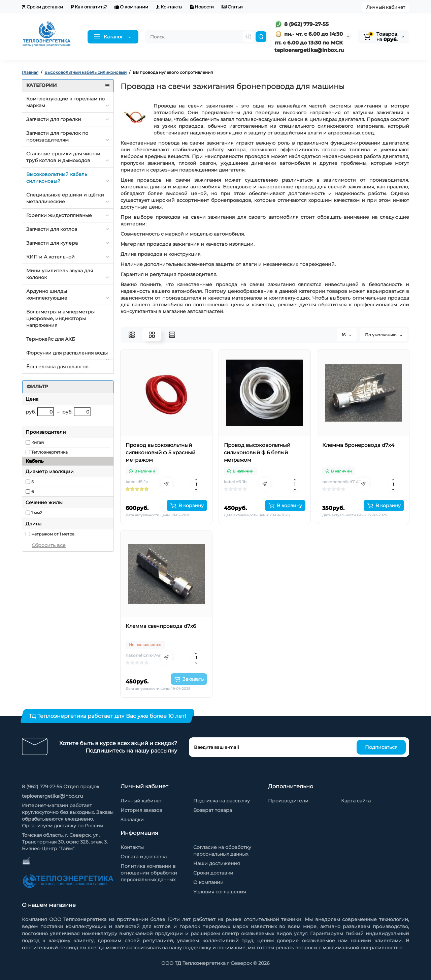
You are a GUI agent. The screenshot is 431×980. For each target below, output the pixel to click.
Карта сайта (356, 801)
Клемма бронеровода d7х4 (358, 445)
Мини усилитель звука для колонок (60, 274)
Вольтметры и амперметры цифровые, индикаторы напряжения (60, 318)
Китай (38, 442)
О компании (131, 7)
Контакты (169, 7)
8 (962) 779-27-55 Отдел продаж (61, 787)
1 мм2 (37, 513)
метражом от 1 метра (53, 534)
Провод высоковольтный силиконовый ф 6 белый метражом (257, 452)
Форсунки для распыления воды (67, 353)
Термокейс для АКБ (51, 339)
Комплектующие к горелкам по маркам (65, 102)
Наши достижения (217, 863)
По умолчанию (384, 335)
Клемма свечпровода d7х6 (161, 626)
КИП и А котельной (51, 257)
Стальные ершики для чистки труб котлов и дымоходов (63, 157)
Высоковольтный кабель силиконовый (57, 178)
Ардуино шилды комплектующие (47, 295)
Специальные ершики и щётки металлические (65, 198)
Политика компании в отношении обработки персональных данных (149, 873)
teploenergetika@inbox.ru (52, 796)
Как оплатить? (89, 7)
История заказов (141, 810)
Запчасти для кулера (52, 243)
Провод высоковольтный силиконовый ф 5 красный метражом (160, 452)
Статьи (232, 7)
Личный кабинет (386, 7)
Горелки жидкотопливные (59, 215)
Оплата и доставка (144, 857)
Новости (202, 7)
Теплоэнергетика (49, 452)
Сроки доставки (42, 7)
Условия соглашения (220, 892)
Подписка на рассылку (222, 801)
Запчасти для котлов (52, 229)
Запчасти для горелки (54, 119)
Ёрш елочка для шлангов (57, 367)
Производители (288, 801)
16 (347, 335)
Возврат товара (213, 810)
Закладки (132, 820)
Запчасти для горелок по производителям (57, 136)
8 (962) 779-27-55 (302, 24)
